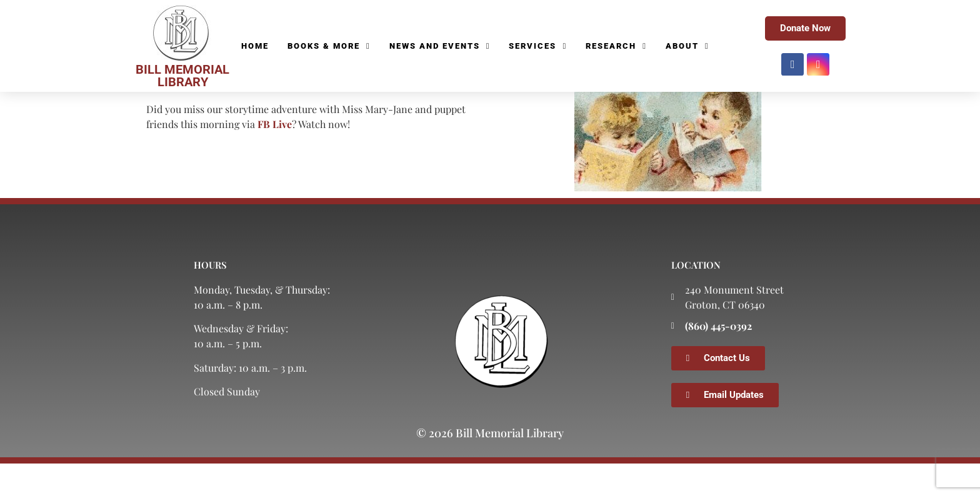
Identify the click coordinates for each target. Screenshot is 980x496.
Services (538, 46)
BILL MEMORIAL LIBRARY (182, 76)
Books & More (329, 46)
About (687, 46)
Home (255, 46)
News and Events (440, 46)
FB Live (275, 156)
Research (616, 46)
